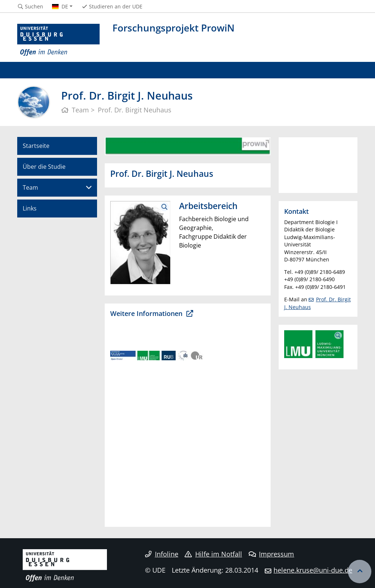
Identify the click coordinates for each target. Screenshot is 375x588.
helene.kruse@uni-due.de (313, 570)
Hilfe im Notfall (213, 554)
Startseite (36, 146)
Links (30, 208)
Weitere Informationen (147, 313)
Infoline (162, 554)
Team (30, 187)
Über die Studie (44, 167)
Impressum (272, 554)
